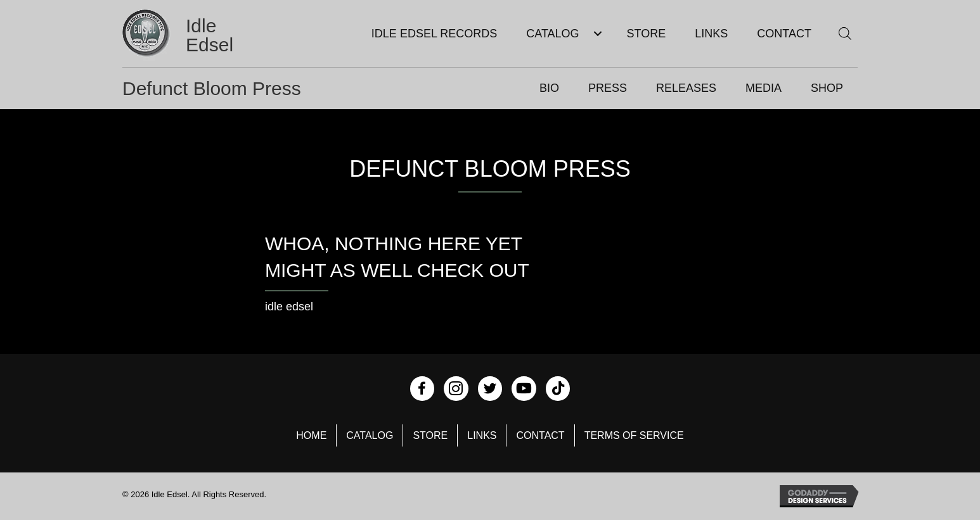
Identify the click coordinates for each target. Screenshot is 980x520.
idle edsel (289, 307)
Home (311, 435)
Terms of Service (634, 435)
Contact (540, 435)
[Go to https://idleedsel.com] (195, 35)
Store (430, 435)
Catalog (370, 435)
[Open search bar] (845, 33)
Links (482, 435)
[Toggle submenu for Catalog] (598, 34)
